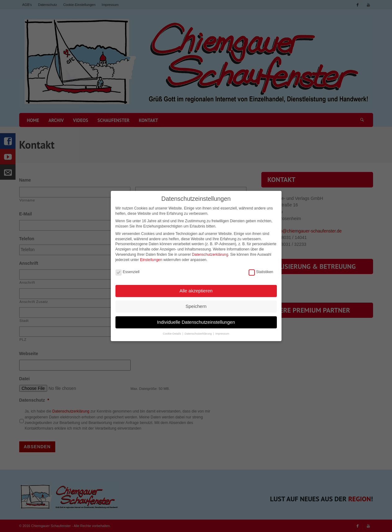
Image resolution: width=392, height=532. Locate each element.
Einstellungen (151, 259)
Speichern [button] (196, 305)
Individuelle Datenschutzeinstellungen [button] (196, 321)
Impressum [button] (222, 333)
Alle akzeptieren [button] (196, 289)
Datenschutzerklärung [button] (199, 333)
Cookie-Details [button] (172, 333)
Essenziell (128, 271)
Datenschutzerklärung (210, 253)
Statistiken (261, 271)
